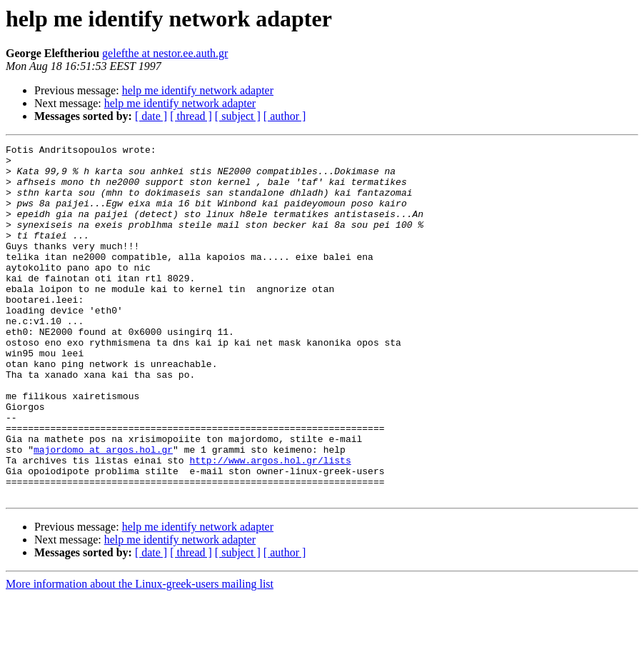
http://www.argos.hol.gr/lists (270, 524)
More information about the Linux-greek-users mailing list (140, 655)
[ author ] (285, 116)
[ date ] (151, 116)
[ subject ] (238, 116)
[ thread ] (191, 116)
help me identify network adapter (198, 90)
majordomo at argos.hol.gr (103, 511)
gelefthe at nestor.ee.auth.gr (165, 53)
